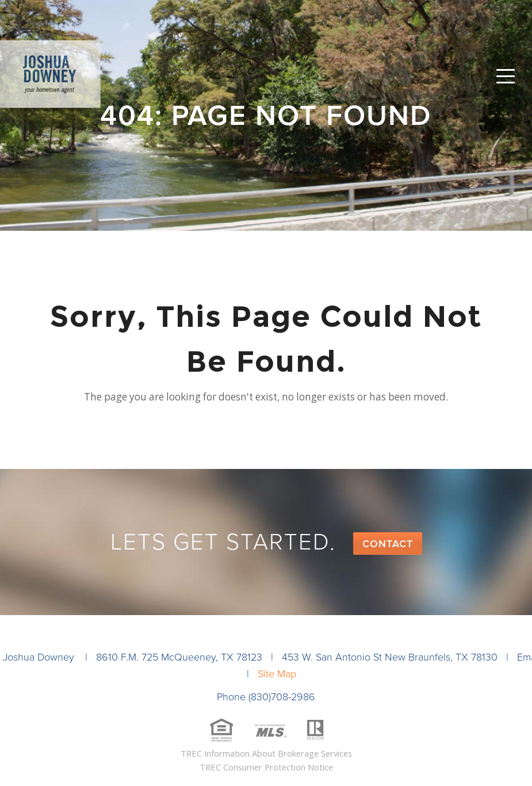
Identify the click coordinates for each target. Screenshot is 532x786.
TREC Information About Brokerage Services (266, 753)
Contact (388, 544)
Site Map (277, 674)
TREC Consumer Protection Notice (266, 767)
